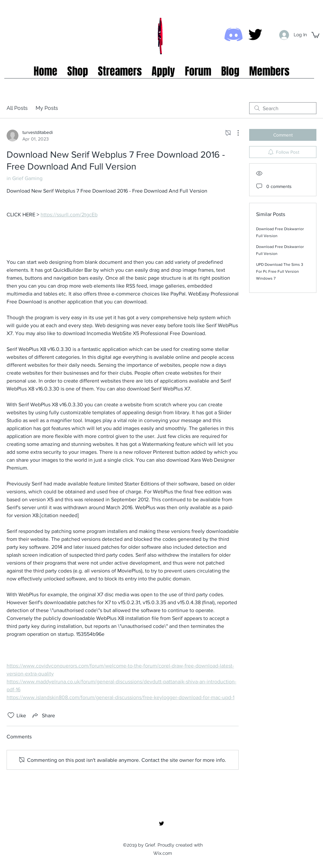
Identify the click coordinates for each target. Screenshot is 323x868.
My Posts (47, 108)
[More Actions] (235, 133)
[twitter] (255, 34)
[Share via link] (43, 715)
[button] (315, 35)
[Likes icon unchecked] (11, 715)
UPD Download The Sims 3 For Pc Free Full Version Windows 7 (280, 271)
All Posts (17, 108)
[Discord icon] (234, 34)
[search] (283, 108)
